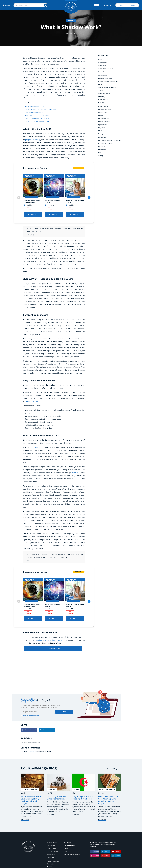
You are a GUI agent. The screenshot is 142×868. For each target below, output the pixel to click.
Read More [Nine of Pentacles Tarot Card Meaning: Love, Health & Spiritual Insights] (102, 819)
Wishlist (28, 209)
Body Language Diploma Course (75, 201)
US (51, 866)
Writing (100, 156)
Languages (102, 128)
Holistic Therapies (104, 121)
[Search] (45, 5)
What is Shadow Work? (71, 27)
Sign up (133, 5)
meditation (76, 473)
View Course (33, 215)
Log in (121, 5)
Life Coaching (102, 131)
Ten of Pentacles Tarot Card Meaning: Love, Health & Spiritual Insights (31, 800)
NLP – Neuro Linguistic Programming (110, 140)
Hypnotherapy (103, 125)
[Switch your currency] (96, 5)
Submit (64, 712)
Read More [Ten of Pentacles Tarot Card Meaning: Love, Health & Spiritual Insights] (25, 819)
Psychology (102, 146)
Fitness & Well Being (105, 109)
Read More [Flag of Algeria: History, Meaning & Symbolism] (76, 815)
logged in (33, 751)
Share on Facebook (29, 730)
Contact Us (68, 848)
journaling (36, 447)
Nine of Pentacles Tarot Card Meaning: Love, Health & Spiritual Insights (109, 800)
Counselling (71, 21)
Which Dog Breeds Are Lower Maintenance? (56, 798)
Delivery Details (52, 843)
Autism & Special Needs (106, 69)
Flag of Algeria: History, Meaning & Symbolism (83, 798)
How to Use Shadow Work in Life (38, 119)
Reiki (100, 152)
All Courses (68, 843)
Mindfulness (102, 137)
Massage (101, 134)
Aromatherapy (103, 63)
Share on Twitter (47, 730)
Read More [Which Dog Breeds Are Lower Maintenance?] (51, 815)
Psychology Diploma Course (52, 201)
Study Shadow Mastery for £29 (37, 122)
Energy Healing (103, 106)
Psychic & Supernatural (105, 143)
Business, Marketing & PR (106, 78)
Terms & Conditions (53, 851)
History (101, 115)
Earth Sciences (103, 103)
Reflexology (102, 149)
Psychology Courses (32, 197)
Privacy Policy (51, 848)
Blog (65, 851)
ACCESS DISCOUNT (53, 648)
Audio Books (102, 66)
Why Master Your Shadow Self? (37, 116)
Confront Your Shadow (34, 113)
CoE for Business (70, 845)
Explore (6, 5)
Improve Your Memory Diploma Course (32, 201)
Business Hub (103, 75)
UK (48, 866)
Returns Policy (51, 845)
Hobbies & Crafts (104, 118)
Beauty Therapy (103, 72)
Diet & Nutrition (103, 100)
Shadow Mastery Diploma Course (49, 640)
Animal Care (102, 59)
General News (103, 112)
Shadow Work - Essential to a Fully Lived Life (42, 110)
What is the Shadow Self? (35, 107)
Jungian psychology (33, 140)
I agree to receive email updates (30, 715)
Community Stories (104, 94)
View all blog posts (114, 769)
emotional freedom (34, 401)
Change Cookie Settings (72, 854)
